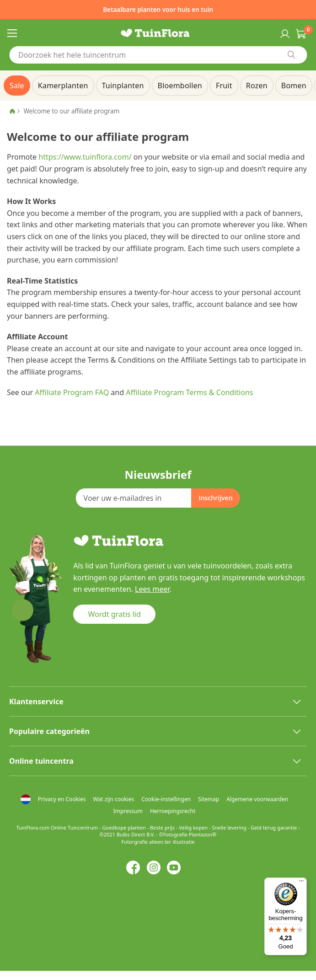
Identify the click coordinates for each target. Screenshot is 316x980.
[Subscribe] (215, 498)
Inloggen (284, 33)
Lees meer (152, 589)
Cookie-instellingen (166, 799)
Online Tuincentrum (74, 827)
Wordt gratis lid (115, 614)
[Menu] (301, 883)
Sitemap (209, 799)
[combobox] (158, 55)
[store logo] (158, 33)
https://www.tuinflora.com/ (85, 157)
